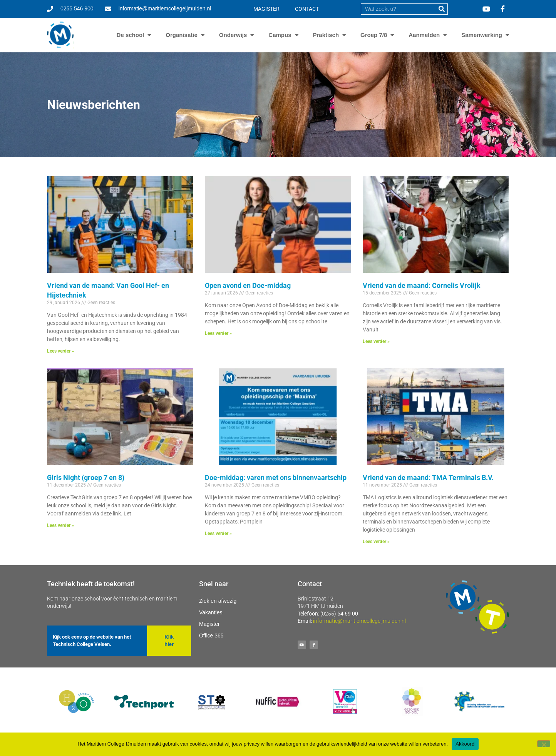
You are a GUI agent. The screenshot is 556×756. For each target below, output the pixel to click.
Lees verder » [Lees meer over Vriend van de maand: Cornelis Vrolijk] (376, 341)
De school (131, 35)
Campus (280, 35)
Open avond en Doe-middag (248, 285)
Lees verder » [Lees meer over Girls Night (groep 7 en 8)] (60, 525)
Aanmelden (424, 35)
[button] (169, 641)
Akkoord (465, 744)
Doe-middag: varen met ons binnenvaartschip (276, 478)
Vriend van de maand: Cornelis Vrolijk (422, 285)
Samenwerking (482, 35)
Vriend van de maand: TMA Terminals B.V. (428, 478)
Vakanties (211, 612)
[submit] (442, 9)
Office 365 (211, 636)
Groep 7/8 (374, 35)
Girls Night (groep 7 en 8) (86, 478)
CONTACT (307, 9)
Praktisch (326, 35)
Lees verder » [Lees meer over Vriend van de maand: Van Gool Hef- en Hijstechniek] (60, 351)
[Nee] (544, 744)
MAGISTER (266, 9)
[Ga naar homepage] (60, 35)
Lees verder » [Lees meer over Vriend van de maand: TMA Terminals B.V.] (376, 542)
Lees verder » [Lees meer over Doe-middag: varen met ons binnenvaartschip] (218, 534)
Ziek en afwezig (218, 601)
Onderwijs (233, 35)
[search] (399, 9)
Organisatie (182, 35)
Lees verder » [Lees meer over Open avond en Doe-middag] (218, 333)
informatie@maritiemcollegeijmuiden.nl (359, 621)
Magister (209, 624)
